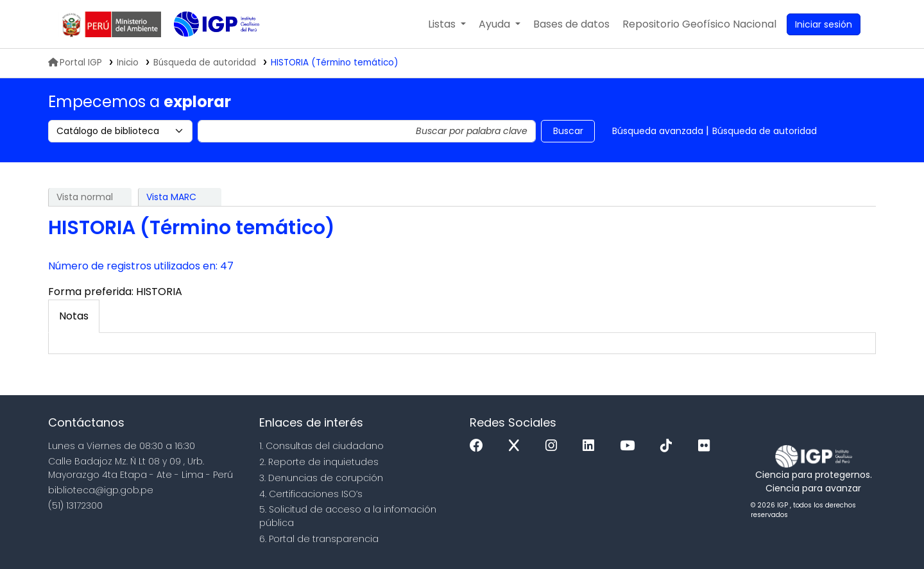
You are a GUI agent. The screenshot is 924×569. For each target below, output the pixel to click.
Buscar (568, 131)
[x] (517, 446)
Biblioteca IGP (206, 50)
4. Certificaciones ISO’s (311, 494)
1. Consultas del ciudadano (321, 446)
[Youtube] (630, 446)
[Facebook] (480, 446)
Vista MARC (171, 197)
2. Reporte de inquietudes (319, 462)
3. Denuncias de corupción (321, 478)
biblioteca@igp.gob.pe (101, 490)
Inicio (128, 63)
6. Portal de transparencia (319, 539)
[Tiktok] (669, 446)
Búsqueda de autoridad (765, 131)
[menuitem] (699, 24)
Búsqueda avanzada (658, 131)
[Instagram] (554, 446)
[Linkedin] (592, 446)
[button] (447, 24)
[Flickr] (707, 446)
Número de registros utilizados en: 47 (141, 266)
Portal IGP (75, 63)
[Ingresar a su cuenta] (824, 24)
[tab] (74, 316)
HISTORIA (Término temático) (335, 63)
